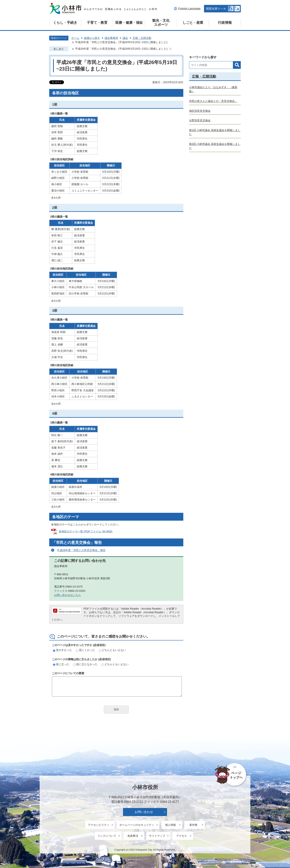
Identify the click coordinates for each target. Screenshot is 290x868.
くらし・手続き (65, 23)
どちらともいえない (112, 650)
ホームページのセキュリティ (137, 825)
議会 (125, 38)
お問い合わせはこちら (67, 595)
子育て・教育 (97, 23)
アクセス (182, 836)
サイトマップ (157, 836)
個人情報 (170, 825)
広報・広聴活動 (142, 38)
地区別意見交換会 (200, 111)
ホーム (75, 38)
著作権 (193, 825)
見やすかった (62, 650)
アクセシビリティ (99, 825)
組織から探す (92, 38)
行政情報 (225, 23)
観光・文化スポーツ (161, 23)
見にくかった (85, 650)
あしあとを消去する (170, 49)
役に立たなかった (85, 664)
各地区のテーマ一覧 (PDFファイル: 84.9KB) (86, 531)
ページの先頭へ (231, 775)
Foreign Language (189, 8)
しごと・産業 (193, 23)
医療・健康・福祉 (129, 23)
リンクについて (107, 836)
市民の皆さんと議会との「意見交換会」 (213, 101)
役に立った (61, 664)
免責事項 (133, 836)
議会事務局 (111, 38)
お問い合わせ (144, 812)
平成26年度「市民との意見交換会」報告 (81, 550)
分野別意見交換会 (200, 120)
